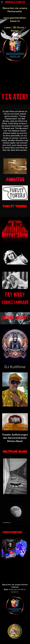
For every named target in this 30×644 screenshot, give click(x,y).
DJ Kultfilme (15, 367)
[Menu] (2, 2)
